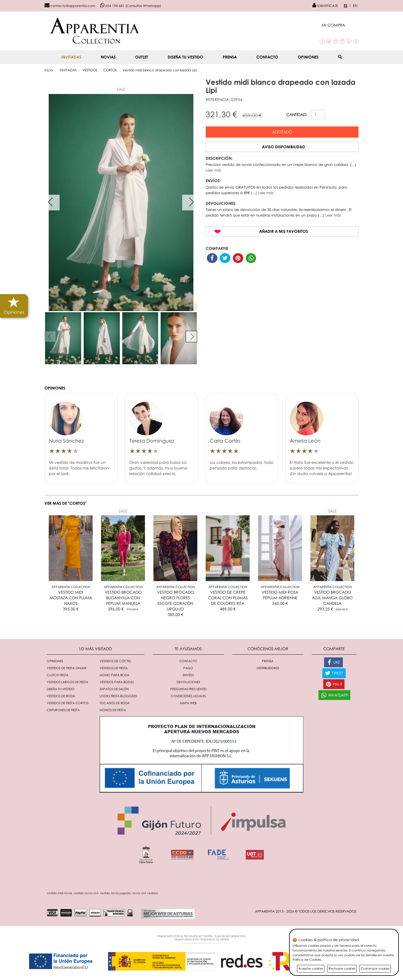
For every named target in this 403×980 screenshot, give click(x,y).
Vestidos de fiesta (114, 668)
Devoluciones (188, 682)
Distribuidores (268, 668)
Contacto (267, 57)
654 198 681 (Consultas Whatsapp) (131, 6)
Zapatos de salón (114, 689)
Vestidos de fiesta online (67, 668)
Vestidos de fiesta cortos (68, 703)
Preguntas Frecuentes (188, 689)
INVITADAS (71, 57)
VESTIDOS (90, 70)
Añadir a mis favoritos (283, 231)
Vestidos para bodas (117, 682)
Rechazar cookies (342, 968)
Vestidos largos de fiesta (67, 682)
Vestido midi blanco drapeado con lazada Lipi (160, 70)
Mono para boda (114, 675)
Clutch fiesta (58, 675)
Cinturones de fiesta (63, 710)
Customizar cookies (375, 968)
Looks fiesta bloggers (118, 696)
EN (355, 6)
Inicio (49, 70)
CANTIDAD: (297, 115)
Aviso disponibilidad (283, 147)
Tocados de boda (115, 703)
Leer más (214, 170)
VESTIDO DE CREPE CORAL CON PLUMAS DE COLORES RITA (228, 598)
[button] (340, 25)
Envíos (188, 675)
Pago (188, 668)
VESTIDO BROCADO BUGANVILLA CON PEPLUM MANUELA (123, 598)
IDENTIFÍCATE (325, 6)
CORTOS (110, 70)
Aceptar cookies (311, 968)
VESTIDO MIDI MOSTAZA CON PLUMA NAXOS (71, 598)
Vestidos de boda (61, 696)
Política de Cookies (307, 959)
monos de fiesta (113, 710)
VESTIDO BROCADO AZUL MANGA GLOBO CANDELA (332, 598)
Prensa (230, 57)
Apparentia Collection (71, 587)
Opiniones (308, 57)
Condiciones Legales (188, 696)
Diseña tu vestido (185, 57)
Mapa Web (188, 703)
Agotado (282, 132)
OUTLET (142, 57)
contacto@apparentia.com (70, 6)
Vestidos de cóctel (115, 661)
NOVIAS (108, 57)
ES (345, 6)
